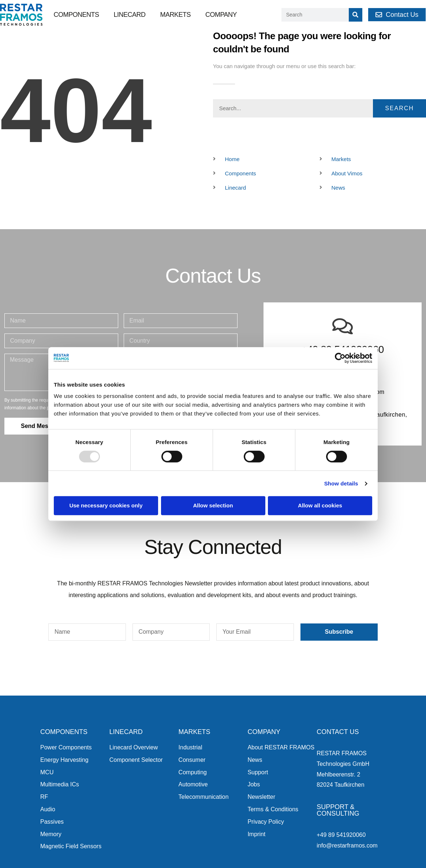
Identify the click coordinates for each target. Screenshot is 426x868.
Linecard (129, 15)
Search (399, 108)
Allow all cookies (320, 505)
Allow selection (213, 505)
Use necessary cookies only (106, 505)
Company (221, 15)
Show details (341, 483)
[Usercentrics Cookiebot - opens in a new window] (340, 358)
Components (76, 15)
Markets (175, 15)
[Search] (356, 15)
